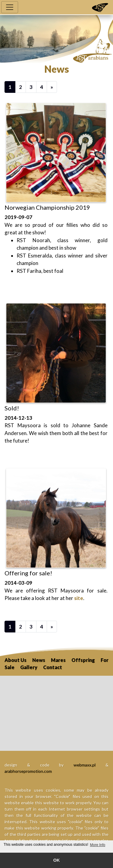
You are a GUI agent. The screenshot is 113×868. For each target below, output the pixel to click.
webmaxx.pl (85, 765)
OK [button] (57, 860)
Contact (53, 667)
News (39, 660)
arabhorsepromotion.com (28, 771)
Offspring (83, 660)
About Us (16, 660)
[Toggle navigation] (10, 7)
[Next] (52, 87)
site (79, 598)
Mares (58, 660)
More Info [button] (98, 845)
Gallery (29, 667)
